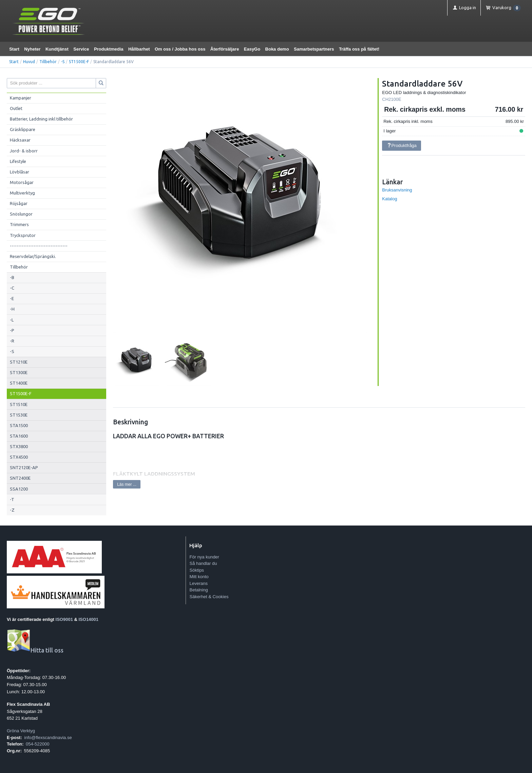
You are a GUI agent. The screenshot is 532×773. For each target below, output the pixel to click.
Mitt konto (199, 577)
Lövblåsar (20, 172)
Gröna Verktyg (21, 731)
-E (12, 298)
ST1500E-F (79, 62)
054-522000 (37, 744)
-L (12, 320)
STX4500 (19, 457)
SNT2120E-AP (24, 467)
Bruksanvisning (397, 190)
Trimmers (19, 224)
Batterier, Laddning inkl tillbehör (41, 119)
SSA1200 (19, 489)
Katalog (389, 199)
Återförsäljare (225, 49)
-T (12, 499)
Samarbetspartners (314, 49)
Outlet (16, 108)
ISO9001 (64, 619)
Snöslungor (21, 214)
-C (12, 288)
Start (14, 49)
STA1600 (19, 436)
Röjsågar (19, 203)
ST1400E (19, 383)
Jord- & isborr (24, 151)
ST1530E (19, 415)
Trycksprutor (23, 235)
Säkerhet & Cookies (209, 597)
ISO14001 (89, 619)
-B (12, 277)
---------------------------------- (39, 246)
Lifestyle (18, 161)
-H (12, 309)
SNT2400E (20, 478)
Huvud (29, 62)
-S (63, 62)
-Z (12, 510)
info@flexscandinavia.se (48, 738)
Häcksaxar (20, 140)
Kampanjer (21, 98)
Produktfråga (402, 145)
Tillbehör (48, 62)
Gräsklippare (23, 129)
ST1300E (19, 372)
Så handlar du (203, 563)
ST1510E (19, 404)
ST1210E (19, 362)
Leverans (198, 583)
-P (12, 330)
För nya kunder (204, 557)
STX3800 (19, 446)
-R (12, 341)
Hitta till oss (35, 650)
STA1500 (19, 425)
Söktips (197, 570)
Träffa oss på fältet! (359, 49)
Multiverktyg (22, 193)
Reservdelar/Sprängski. (33, 256)
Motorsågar (22, 182)
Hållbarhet (139, 49)
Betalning (198, 590)
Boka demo (277, 49)
